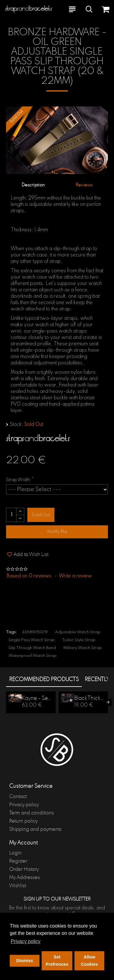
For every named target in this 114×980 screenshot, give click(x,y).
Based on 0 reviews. (30, 576)
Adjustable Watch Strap (78, 632)
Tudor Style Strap (79, 640)
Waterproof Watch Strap (33, 656)
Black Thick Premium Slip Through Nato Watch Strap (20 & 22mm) (89, 698)
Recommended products (44, 680)
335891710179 (35, 632)
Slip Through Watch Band (32, 648)
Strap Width (18, 480)
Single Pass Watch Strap (32, 640)
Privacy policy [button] (26, 941)
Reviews (84, 185)
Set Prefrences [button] (57, 961)
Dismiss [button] (24, 961)
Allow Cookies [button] (89, 961)
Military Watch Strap (83, 648)
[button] (108, 702)
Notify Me (57, 532)
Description (33, 185)
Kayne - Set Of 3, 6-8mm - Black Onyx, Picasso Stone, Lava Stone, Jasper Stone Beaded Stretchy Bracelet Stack (37, 698)
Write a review (75, 576)
